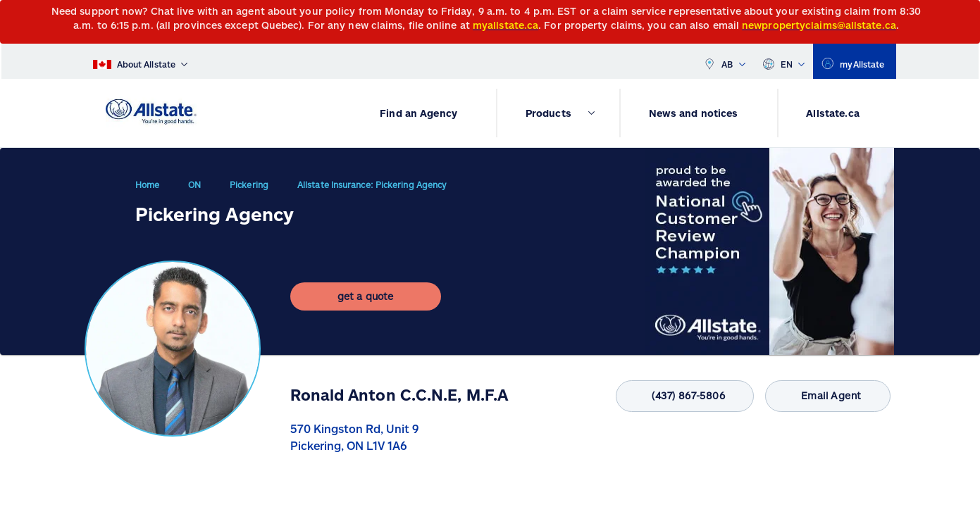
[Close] (966, 15)
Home (147, 190)
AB (724, 61)
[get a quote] (366, 308)
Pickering (249, 190)
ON (194, 190)
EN (784, 61)
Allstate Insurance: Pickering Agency (372, 190)
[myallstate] (854, 61)
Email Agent (822, 396)
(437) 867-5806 (669, 396)
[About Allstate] (141, 61)
